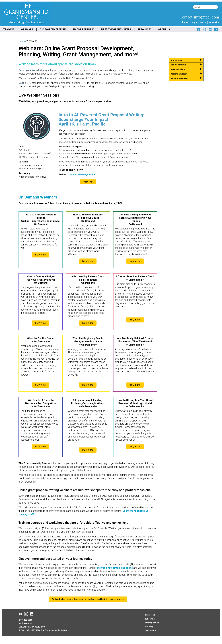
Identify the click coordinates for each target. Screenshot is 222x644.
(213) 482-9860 (25, 620)
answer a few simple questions (115, 568)
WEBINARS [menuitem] (27, 29)
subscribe (214, 22)
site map (149, 627)
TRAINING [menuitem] (9, 29)
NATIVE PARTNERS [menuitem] (84, 29)
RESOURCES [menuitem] (145, 29)
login (194, 22)
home (185, 22)
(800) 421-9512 (25, 623)
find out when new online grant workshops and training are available (88, 599)
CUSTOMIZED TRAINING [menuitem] (53, 29)
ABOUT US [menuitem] (164, 29)
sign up (88, 182)
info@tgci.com (207, 17)
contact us (150, 615)
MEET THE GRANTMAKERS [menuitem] (116, 29)
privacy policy (152, 623)
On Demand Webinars (38, 197)
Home (22, 41)
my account (151, 631)
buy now (41, 255)
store (203, 22)
